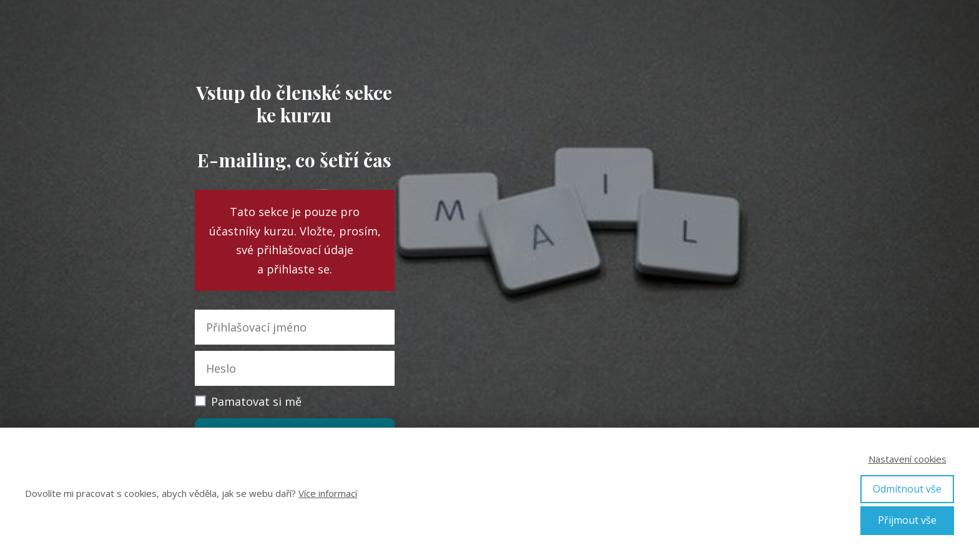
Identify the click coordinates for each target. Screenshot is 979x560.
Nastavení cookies (908, 459)
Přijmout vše (907, 520)
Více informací (328, 493)
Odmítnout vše (907, 489)
